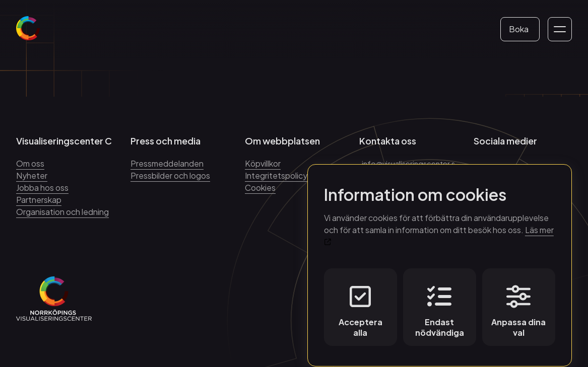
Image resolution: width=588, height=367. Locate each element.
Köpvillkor (263, 163)
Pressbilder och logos (170, 175)
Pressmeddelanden (167, 163)
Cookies (260, 188)
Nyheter (32, 175)
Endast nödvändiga (440, 302)
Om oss (30, 163)
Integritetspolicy (276, 175)
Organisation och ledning (62, 212)
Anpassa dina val (518, 302)
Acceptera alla (361, 302)
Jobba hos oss (42, 188)
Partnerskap (39, 200)
